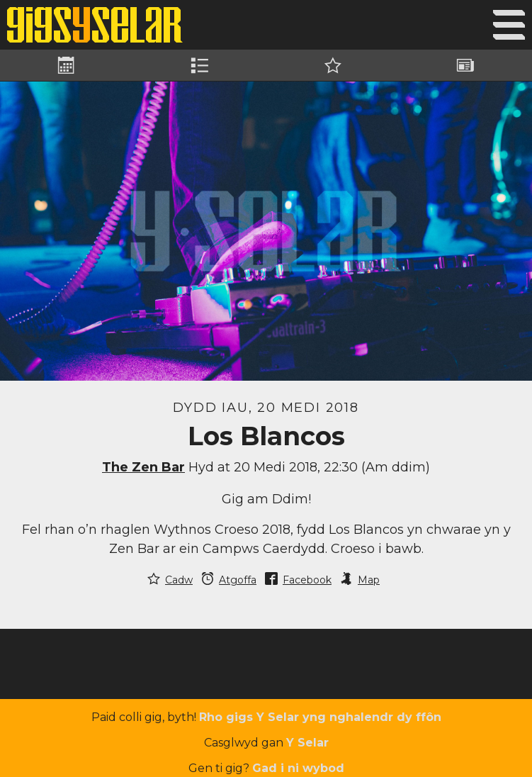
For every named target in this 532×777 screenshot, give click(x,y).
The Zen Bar (143, 467)
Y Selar (307, 743)
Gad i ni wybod (298, 768)
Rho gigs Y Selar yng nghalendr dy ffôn (320, 717)
